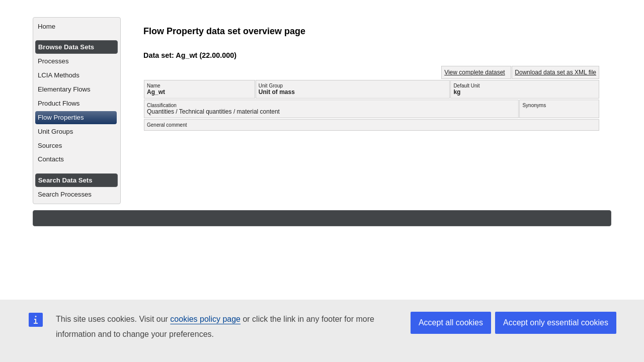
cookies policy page (205, 319)
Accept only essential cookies (556, 323)
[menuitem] (77, 27)
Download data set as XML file (555, 72)
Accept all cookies (451, 323)
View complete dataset (475, 72)
